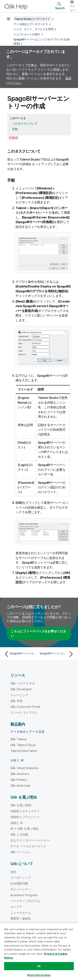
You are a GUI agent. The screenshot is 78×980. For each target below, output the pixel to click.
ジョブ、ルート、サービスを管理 (33, 29)
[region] (39, 951)
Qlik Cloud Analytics (24, 768)
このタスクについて (25, 123)
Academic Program (24, 895)
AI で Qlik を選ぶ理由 (24, 829)
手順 (15, 129)
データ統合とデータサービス (31, 24)
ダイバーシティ (21, 889)
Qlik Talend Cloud (23, 745)
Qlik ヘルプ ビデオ (23, 683)
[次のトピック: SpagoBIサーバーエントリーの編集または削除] (57, 654)
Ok (39, 966)
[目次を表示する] (8, 19)
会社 (13, 872)
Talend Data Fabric (24, 751)
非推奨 (13, 138)
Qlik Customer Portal (25, 707)
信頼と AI (17, 823)
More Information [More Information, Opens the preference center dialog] (39, 975)
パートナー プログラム (26, 901)
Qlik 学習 (16, 701)
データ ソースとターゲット (28, 846)
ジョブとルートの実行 (27, 34)
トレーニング (19, 695)
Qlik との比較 (19, 834)
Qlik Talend (18, 739)
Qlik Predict (19, 780)
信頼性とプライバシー (25, 817)
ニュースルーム (21, 913)
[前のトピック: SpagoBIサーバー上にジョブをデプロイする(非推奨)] (21, 654)
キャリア (16, 907)
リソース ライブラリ (24, 713)
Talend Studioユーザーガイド (32, 19)
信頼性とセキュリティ (25, 811)
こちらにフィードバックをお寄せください (38, 634)
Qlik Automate (20, 785)
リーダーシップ (21, 877)
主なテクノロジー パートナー (30, 840)
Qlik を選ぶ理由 (21, 805)
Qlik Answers (20, 774)
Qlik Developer (21, 689)
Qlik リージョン (21, 852)
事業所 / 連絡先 (21, 918)
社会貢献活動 (19, 883)
